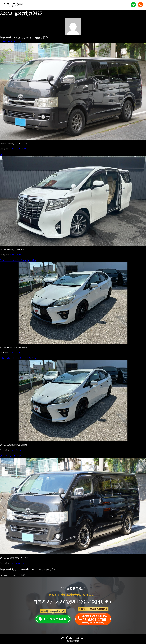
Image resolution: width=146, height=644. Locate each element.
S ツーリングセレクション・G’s (18, 260)
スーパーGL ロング (11, 41)
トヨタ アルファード (17, 255)
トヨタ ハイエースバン (18, 149)
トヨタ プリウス (16, 352)
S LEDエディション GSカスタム (18, 358)
